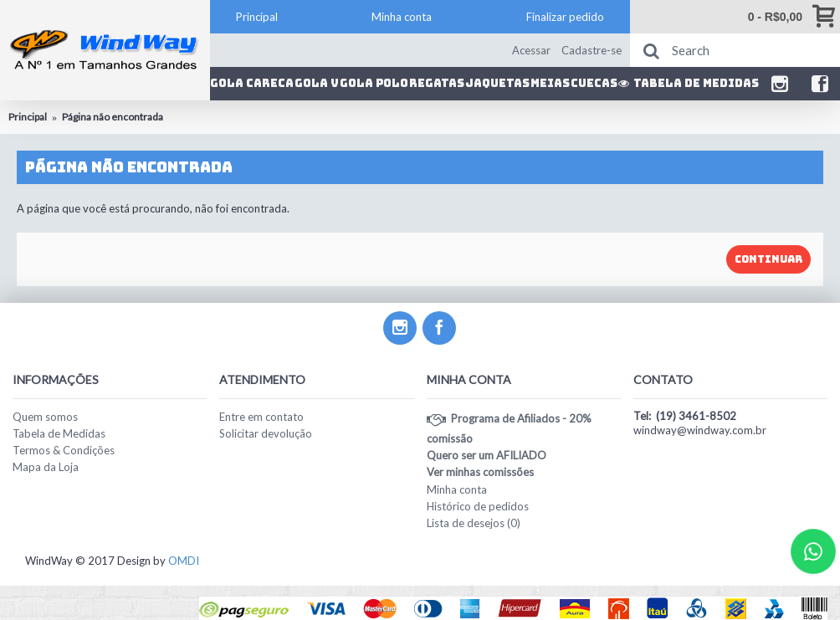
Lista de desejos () (474, 523)
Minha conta (457, 489)
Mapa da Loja (46, 467)
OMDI (184, 561)
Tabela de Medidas (59, 433)
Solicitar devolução (266, 433)
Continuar (768, 259)
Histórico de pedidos (478, 506)
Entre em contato (261, 417)
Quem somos (45, 417)
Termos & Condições (64, 450)
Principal (28, 117)
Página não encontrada (113, 117)
